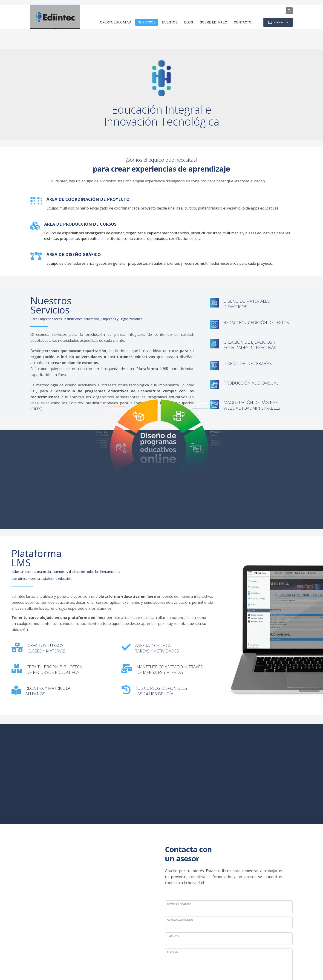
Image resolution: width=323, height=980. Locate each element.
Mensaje (172, 868)
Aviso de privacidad (279, 968)
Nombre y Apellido (179, 819)
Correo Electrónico (180, 835)
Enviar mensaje (186, 931)
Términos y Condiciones (244, 968)
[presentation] (200, 913)
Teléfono (173, 851)
